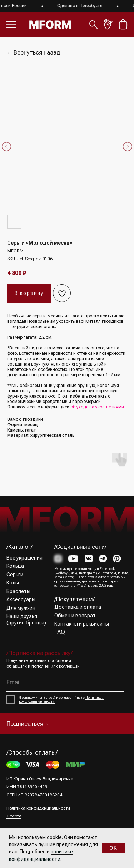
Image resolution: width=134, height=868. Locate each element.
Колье (14, 583)
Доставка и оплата (78, 607)
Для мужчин (21, 608)
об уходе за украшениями (97, 407)
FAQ (60, 632)
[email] (66, 683)
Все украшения (24, 558)
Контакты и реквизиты (82, 624)
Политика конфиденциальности (38, 808)
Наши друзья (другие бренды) (26, 619)
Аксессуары (21, 599)
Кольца (15, 566)
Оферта (14, 816)
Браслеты (18, 591)
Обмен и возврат (75, 616)
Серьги (15, 575)
